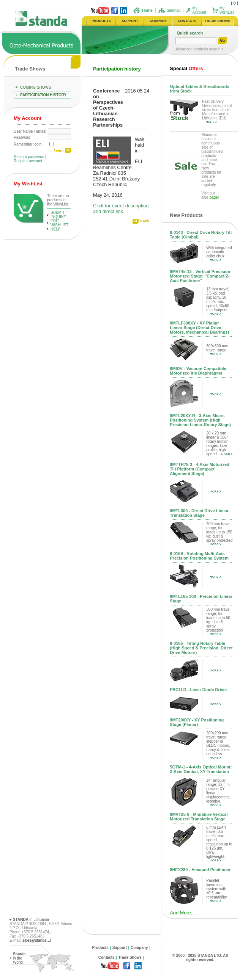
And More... (182, 913)
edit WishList (59, 223)
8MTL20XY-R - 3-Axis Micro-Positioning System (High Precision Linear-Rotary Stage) (200, 420)
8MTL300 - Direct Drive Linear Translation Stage (199, 513)
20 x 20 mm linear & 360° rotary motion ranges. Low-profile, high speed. (219, 444)
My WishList (227, 10)
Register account (28, 161)
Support (120, 948)
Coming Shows (36, 87)
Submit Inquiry (58, 215)
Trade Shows (30, 69)
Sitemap (174, 10)
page (213, 197)
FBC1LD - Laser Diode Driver (198, 690)
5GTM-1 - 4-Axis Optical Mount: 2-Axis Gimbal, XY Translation (201, 769)
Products (100, 948)
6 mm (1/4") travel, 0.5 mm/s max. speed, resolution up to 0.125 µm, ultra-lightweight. (219, 843)
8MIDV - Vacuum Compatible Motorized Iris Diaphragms (198, 371)
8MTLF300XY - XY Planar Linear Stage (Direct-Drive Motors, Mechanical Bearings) (199, 328)
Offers (186, 68)
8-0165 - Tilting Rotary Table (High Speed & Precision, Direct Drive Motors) (201, 648)
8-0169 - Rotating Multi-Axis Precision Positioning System (199, 556)
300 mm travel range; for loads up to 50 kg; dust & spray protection (218, 621)
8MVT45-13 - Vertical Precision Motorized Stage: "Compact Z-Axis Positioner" (200, 276)
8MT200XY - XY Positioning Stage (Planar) (197, 722)
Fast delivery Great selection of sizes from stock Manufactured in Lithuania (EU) (217, 111)
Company (139, 948)
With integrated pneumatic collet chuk (219, 253)
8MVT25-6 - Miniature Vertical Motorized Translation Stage (199, 817)
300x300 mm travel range (217, 349)
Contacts (107, 957)
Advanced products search (198, 49)
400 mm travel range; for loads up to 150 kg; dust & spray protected (219, 533)
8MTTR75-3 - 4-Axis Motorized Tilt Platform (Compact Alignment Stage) (199, 469)
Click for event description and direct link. (121, 209)
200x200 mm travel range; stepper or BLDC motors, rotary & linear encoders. (218, 745)
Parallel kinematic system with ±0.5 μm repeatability (216, 890)
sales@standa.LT (37, 940)
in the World (19, 958)
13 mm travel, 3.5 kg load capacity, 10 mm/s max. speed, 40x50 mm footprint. (218, 301)
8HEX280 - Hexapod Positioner (200, 870)
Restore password (29, 157)
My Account (199, 10)
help (55, 229)
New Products (186, 215)
